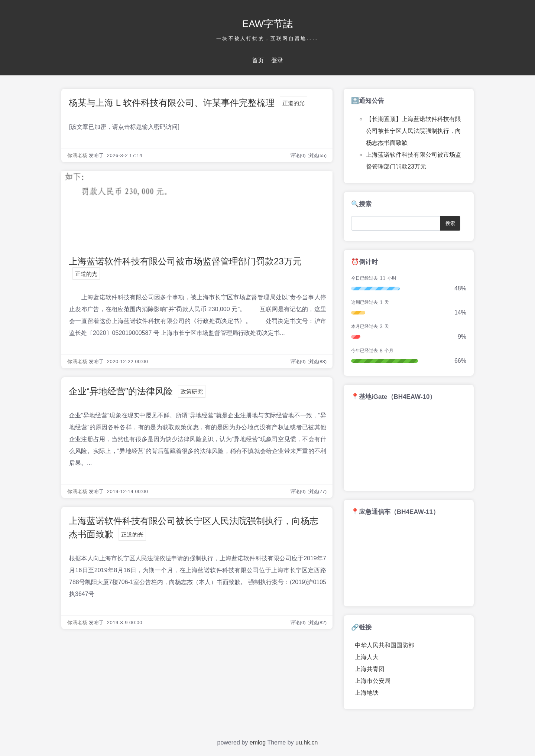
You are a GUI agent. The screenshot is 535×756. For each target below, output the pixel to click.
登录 (277, 60)
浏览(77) (317, 491)
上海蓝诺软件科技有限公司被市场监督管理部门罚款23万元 (185, 261)
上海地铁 (367, 693)
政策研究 (192, 392)
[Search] (397, 223)
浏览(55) (317, 155)
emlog (258, 742)
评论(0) (299, 155)
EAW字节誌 (267, 24)
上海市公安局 (373, 681)
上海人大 (367, 657)
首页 (258, 60)
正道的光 (294, 103)
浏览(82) (317, 623)
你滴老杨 (77, 155)
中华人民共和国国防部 (385, 645)
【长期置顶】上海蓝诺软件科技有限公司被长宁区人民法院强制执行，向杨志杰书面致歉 (414, 131)
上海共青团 (370, 669)
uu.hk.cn (307, 742)
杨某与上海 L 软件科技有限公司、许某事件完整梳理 (172, 103)
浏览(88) (317, 361)
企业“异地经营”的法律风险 (121, 391)
